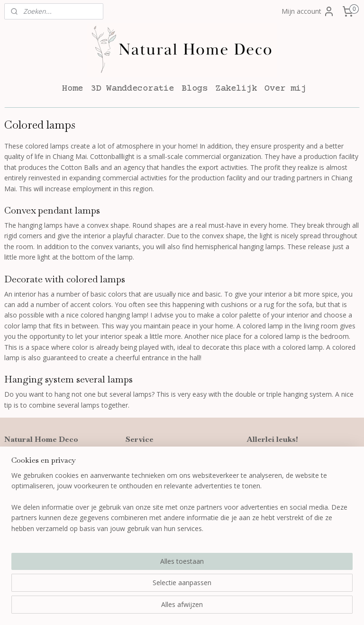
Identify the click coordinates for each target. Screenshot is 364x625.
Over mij (285, 89)
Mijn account (308, 11)
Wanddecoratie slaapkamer (289, 490)
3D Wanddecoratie (132, 89)
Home (73, 89)
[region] (119, 571)
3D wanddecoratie (275, 457)
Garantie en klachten (157, 479)
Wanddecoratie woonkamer (290, 479)
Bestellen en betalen (157, 457)
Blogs (195, 89)
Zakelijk (236, 89)
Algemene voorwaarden (162, 490)
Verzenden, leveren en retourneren (180, 468)
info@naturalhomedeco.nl (51, 490)
